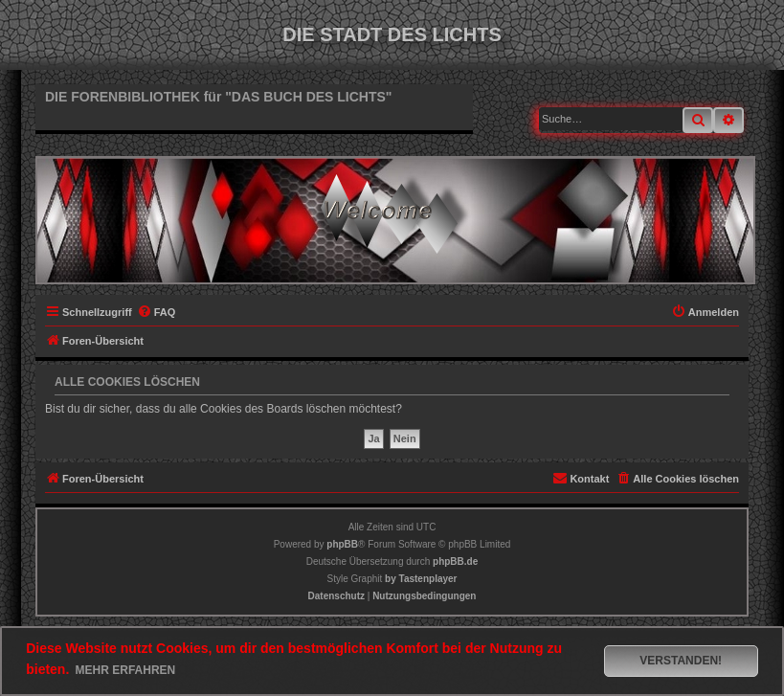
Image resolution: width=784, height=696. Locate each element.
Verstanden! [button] (681, 661)
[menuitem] (157, 312)
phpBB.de (455, 561)
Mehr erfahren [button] (126, 670)
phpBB (342, 544)
